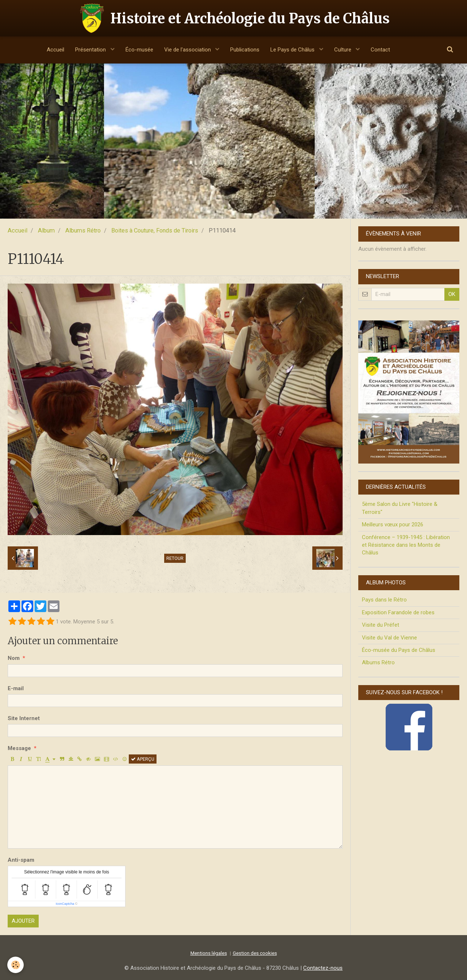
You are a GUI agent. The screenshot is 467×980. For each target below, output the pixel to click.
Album (46, 230)
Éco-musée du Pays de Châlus (399, 650)
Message (19, 748)
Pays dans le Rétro (384, 600)
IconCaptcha (65, 904)
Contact (380, 50)
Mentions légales (209, 953)
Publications (245, 50)
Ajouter (23, 921)
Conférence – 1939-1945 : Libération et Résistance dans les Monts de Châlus (406, 545)
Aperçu (143, 759)
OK (452, 294)
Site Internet (24, 718)
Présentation (91, 50)
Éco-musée (139, 50)
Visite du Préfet (381, 625)
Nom (14, 658)
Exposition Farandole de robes (398, 612)
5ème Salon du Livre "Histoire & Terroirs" (400, 508)
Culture (344, 50)
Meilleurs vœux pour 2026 (393, 524)
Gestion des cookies (255, 953)
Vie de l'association (188, 50)
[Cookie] (16, 965)
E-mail (16, 688)
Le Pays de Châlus (293, 50)
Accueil (55, 50)
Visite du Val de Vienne (389, 638)
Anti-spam (21, 860)
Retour (175, 558)
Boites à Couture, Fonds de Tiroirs (155, 230)
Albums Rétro (83, 230)
